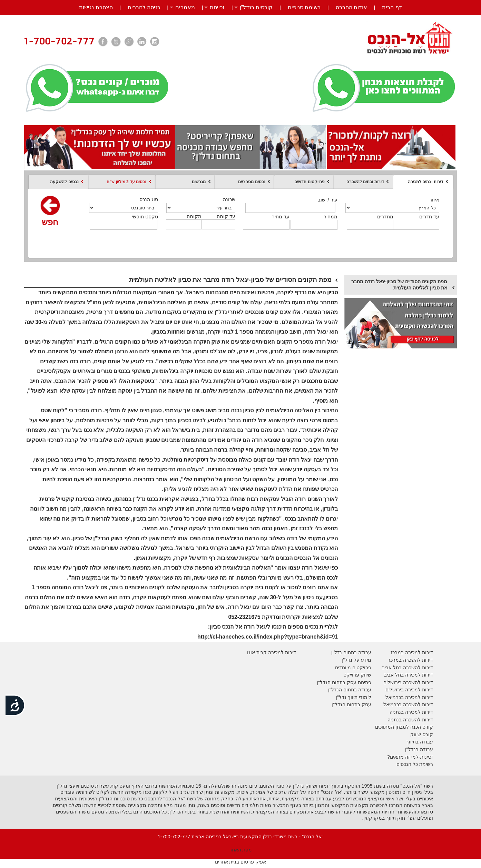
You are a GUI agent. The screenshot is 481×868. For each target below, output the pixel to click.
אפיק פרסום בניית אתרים (241, 862)
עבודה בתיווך (420, 742)
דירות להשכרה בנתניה (410, 720)
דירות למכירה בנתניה (411, 712)
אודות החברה (351, 7)
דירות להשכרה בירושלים (408, 682)
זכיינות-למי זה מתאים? (410, 757)
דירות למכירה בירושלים (409, 690)
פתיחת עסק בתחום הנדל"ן (344, 682)
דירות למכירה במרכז (412, 652)
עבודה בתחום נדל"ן (351, 652)
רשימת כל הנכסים (415, 764)
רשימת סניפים (304, 7)
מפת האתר (241, 850)
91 (268, 637)
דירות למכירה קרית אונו (272, 652)
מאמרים (185, 7)
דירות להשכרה (417, 704)
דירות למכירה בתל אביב (409, 675)
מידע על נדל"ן (356, 660)
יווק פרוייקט (356, 675)
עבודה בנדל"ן (419, 749)
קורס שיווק (422, 734)
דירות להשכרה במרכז (411, 660)
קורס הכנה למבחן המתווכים (404, 727)
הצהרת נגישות (96, 7)
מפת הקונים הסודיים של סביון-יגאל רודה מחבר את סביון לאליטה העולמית (399, 285)
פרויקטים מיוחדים (353, 668)
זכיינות (217, 7)
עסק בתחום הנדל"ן (351, 704)
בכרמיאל (395, 697)
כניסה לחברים (144, 7)
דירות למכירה (418, 697)
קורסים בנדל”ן (256, 7)
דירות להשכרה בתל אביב (408, 668)
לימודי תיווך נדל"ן (354, 697)
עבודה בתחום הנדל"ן (350, 690)
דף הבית (392, 7)
